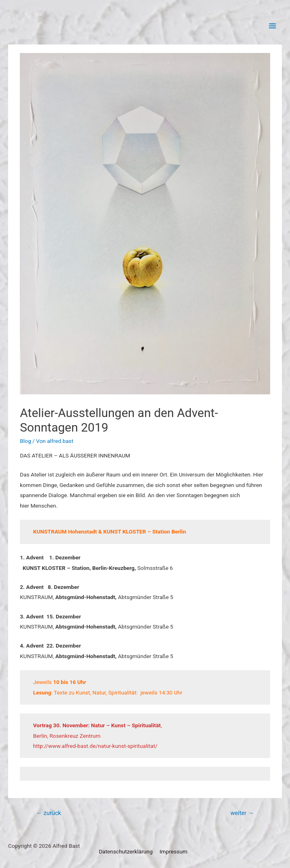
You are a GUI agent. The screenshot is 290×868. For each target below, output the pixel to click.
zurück (48, 813)
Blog (25, 441)
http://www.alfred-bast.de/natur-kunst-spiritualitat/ (95, 746)
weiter (242, 813)
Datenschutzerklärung (126, 851)
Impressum (173, 851)
